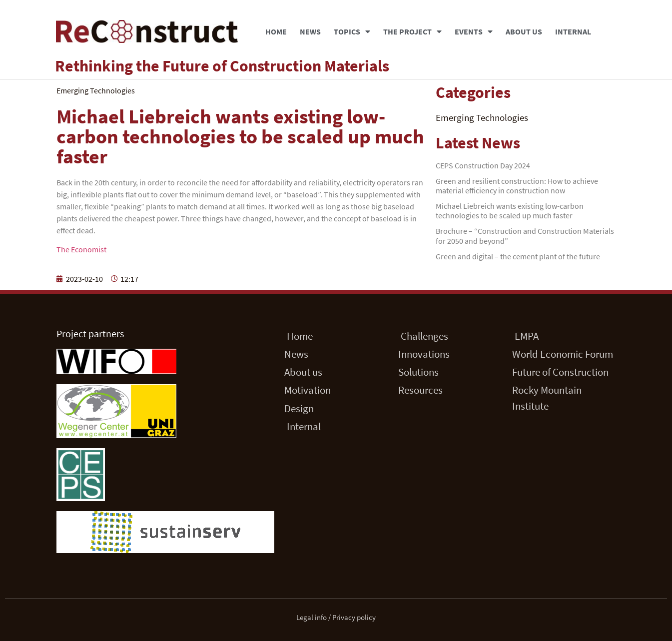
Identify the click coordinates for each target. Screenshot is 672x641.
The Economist (81, 249)
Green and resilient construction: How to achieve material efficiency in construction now (517, 186)
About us (524, 31)
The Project (412, 31)
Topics (352, 31)
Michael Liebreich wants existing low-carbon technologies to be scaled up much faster (510, 211)
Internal (573, 31)
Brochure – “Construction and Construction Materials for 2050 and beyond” (525, 236)
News (310, 31)
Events (474, 31)
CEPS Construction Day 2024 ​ (484, 165)
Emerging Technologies (482, 117)
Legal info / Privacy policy (336, 617)
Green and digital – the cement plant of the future (518, 256)
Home (276, 31)
